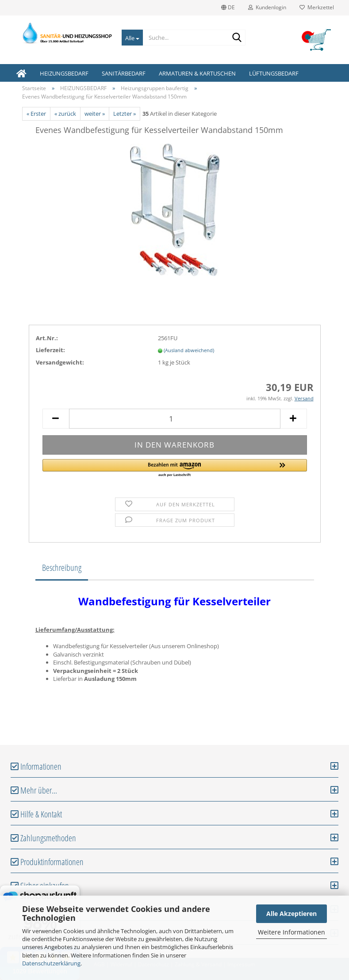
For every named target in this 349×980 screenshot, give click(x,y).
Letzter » (125, 114)
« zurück (65, 114)
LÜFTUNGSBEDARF (274, 73)
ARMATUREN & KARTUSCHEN (197, 73)
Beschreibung (62, 568)
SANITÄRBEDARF (124, 73)
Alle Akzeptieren (291, 914)
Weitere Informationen (291, 932)
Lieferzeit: (50, 350)
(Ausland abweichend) (189, 350)
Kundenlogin (267, 7)
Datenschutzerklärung (51, 963)
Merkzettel (317, 7)
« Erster (36, 114)
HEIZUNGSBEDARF (64, 73)
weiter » (95, 114)
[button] (175, 468)
